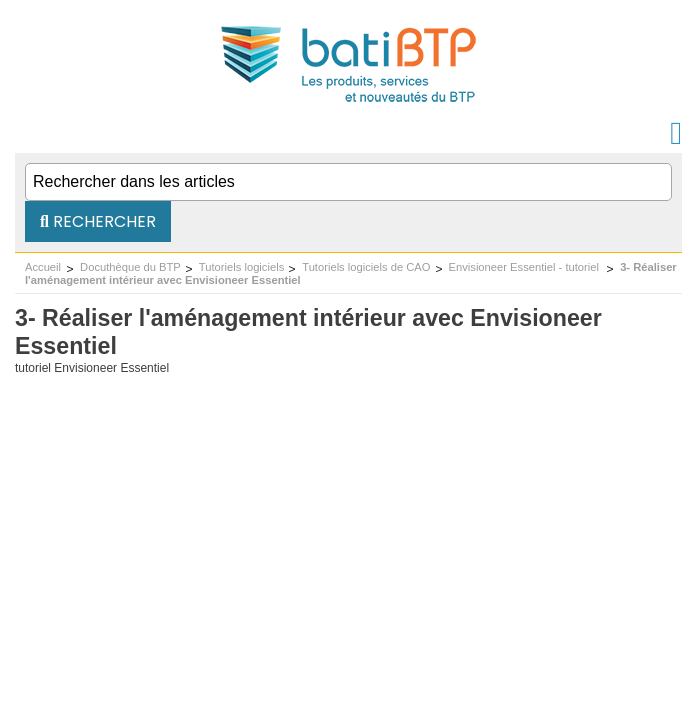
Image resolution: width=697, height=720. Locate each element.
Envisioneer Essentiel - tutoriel (526, 267)
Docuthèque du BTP (130, 267)
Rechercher (98, 221)
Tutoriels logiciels (241, 267)
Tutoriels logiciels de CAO (366, 267)
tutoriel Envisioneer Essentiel (92, 368)
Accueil (43, 267)
